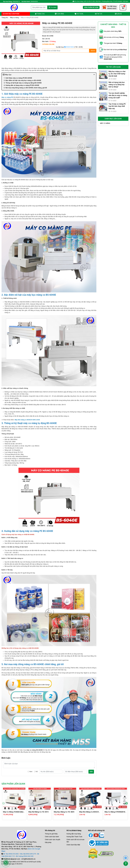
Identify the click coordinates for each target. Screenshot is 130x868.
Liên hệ (118, 14)
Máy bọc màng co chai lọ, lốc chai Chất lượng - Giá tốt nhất (117, 74)
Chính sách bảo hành (52, 837)
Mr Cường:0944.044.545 (25, 856)
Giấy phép (48, 842)
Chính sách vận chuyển (53, 840)
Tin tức (99, 14)
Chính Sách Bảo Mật (73, 845)
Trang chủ (40, 14)
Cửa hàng (59, 14)
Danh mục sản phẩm (11, 14)
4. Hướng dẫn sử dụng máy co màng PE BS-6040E (21, 85)
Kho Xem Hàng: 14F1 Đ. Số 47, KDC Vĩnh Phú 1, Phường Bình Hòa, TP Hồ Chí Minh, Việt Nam (100, 1)
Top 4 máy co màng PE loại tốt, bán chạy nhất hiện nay (117, 106)
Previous (3, 803)
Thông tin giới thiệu (51, 834)
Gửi (91, 772)
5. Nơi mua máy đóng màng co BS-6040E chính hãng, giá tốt (25, 88)
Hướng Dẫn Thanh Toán (74, 837)
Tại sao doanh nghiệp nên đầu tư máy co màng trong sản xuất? (118, 95)
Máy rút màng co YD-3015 (38, 812)
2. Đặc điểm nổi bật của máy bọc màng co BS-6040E (22, 80)
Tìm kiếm (53, 7)
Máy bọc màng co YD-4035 (64, 812)
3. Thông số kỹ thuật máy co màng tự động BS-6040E (23, 83)
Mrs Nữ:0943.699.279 (28, 854)
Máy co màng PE (7, 97)
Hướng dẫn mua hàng (74, 834)
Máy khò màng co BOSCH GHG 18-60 (27, 420)
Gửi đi (93, 51)
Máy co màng (14, 18)
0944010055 (69, 47)
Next (127, 803)
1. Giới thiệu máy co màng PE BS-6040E (18, 78)
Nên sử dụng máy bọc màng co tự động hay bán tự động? (117, 85)
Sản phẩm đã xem (91, 7)
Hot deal (79, 14)
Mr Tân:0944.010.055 (11, 854)
